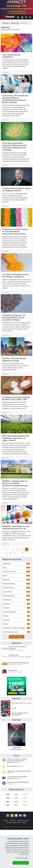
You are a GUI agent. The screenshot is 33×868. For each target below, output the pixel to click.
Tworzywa (5, 23)
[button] (22, 17)
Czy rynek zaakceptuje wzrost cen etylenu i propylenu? (15, 275)
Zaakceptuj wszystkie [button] (21, 863)
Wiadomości (15, 23)
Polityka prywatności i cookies (16, 822)
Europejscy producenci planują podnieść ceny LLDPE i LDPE (16, 398)
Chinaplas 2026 (13, 655)
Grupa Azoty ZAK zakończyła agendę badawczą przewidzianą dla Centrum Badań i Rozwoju (15, 99)
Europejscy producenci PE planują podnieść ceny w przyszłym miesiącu (14, 318)
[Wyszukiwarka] (26, 17)
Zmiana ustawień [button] (22, 858)
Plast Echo (16, 720)
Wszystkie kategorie (16, 637)
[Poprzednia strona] (3, 549)
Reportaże (16, 699)
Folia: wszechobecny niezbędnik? (11, 56)
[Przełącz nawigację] (30, 17)
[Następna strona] (26, 553)
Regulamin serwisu (24, 820)
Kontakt (5, 820)
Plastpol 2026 (13, 670)
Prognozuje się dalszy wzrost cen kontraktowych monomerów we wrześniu (15, 231)
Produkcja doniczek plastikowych (18, 783)
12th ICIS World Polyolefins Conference (17, 647)
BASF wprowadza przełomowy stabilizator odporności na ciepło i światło (16, 438)
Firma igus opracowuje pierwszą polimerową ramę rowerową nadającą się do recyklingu (14, 146)
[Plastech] (8, 17)
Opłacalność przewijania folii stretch (19, 772)
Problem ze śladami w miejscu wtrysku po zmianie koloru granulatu (17, 761)
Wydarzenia (16, 643)
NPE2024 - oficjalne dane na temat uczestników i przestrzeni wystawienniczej (15, 483)
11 (15, 553)
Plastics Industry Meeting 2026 (18, 663)
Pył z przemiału (15, 766)
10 (10, 553)
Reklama (13, 820)
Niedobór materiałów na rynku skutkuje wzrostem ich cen (16, 527)
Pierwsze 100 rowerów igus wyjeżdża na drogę (14, 359)
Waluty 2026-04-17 (17, 789)
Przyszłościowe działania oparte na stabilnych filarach (16, 189)
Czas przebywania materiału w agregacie (17, 777)
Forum (16, 756)
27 (23, 553)
